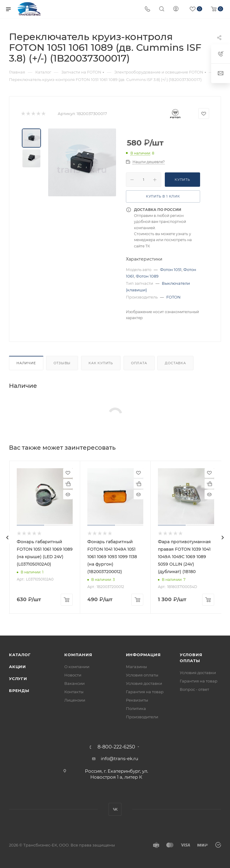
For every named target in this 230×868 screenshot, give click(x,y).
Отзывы (62, 363)
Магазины (136, 667)
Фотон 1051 (171, 270)
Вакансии (74, 683)
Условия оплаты (142, 675)
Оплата (139, 363)
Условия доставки (144, 683)
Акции (17, 667)
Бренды (19, 691)
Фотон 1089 (147, 276)
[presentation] (7, 538)
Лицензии (75, 700)
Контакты (74, 692)
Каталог (20, 655)
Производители (142, 717)
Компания (78, 655)
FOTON (173, 297)
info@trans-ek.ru (119, 758)
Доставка (175, 363)
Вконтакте (115, 809)
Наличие (26, 363)
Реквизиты (137, 700)
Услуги (18, 679)
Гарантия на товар (145, 692)
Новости (73, 675)
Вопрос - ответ (194, 689)
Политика (136, 708)
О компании (77, 667)
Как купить (101, 363)
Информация (143, 655)
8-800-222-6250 (116, 747)
